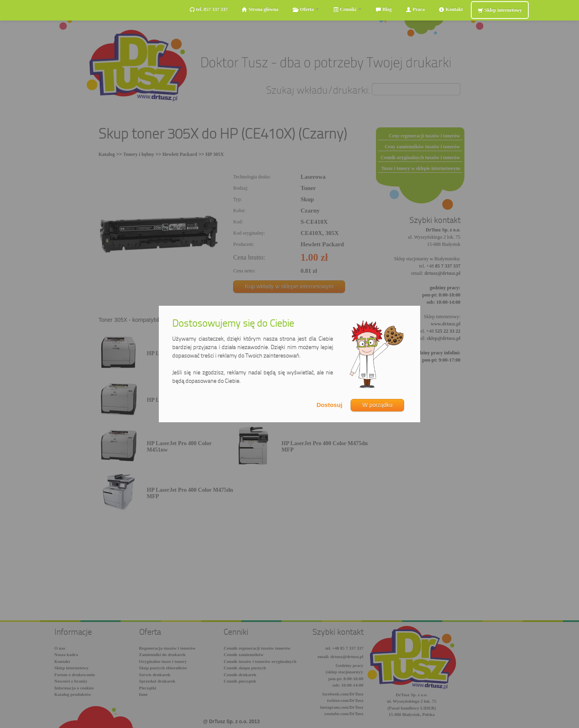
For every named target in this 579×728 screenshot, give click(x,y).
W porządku (377, 405)
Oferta (306, 9)
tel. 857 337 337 (209, 9)
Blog (384, 9)
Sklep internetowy (500, 10)
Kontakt (451, 9)
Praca (415, 9)
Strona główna (260, 9)
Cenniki (347, 9)
